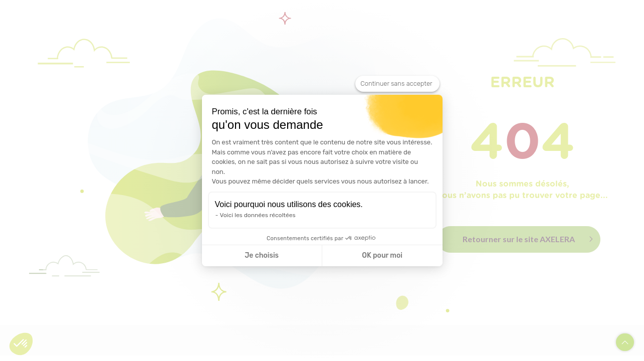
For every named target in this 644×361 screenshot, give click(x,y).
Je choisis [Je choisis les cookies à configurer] (262, 255)
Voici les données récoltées (258, 215)
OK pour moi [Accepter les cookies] (382, 255)
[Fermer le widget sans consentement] (397, 84)
